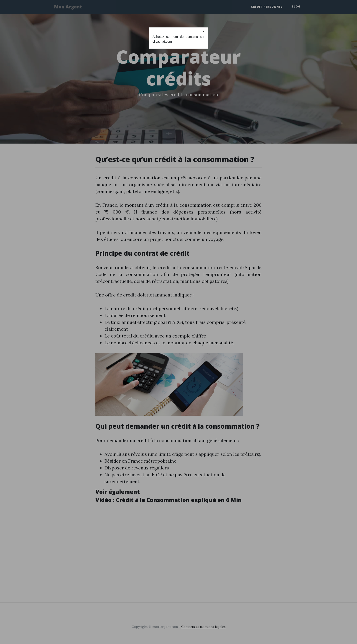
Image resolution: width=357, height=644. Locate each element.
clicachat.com (162, 41)
